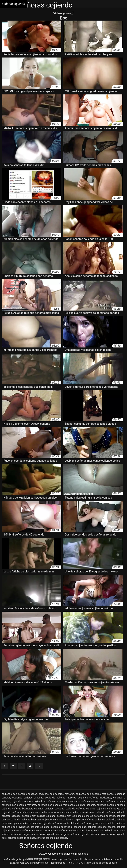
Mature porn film (115, 860)
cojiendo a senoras (22, 802)
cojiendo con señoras (78, 802)
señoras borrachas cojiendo (100, 817)
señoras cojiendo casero (101, 828)
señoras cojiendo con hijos (110, 831)
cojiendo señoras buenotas (17, 809)
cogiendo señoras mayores (60, 798)
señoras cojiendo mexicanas (52, 839)
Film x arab (100, 860)
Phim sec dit (74, 860)
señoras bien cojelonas (70, 817)
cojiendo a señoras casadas (49, 802)
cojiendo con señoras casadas (108, 802)
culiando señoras (105, 813)
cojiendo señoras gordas (111, 809)
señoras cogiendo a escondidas (98, 824)
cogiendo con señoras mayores (56, 795)
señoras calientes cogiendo (68, 820)
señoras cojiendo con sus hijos (87, 835)
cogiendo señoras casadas (28, 798)
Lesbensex (87, 860)
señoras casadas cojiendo (37, 824)
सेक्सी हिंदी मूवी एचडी (38, 860)
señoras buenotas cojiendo (37, 820)
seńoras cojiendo (40, 828)
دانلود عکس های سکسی (15, 860)
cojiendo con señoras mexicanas (56, 806)
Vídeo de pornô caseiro (104, 863)
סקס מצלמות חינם (20, 863)
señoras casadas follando (66, 824)
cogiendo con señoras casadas (19, 795)
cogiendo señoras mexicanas (95, 798)
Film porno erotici (40, 863)
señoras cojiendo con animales (40, 831)
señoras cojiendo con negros (53, 835)
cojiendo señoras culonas (80, 809)
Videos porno (62, 13)
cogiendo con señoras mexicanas (95, 795)
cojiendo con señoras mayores (19, 806)
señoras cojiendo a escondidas (69, 828)
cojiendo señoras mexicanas (78, 813)
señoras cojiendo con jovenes (18, 835)
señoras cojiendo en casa (21, 839)
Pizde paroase (57, 863)
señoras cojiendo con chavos (76, 831)
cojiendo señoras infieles (16, 813)
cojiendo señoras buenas (111, 806)
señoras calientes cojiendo (100, 820)
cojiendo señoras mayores (46, 813)
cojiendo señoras (86, 806)
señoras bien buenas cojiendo (39, 817)
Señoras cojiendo (57, 860)
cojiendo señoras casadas (49, 809)
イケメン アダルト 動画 (78, 863)
